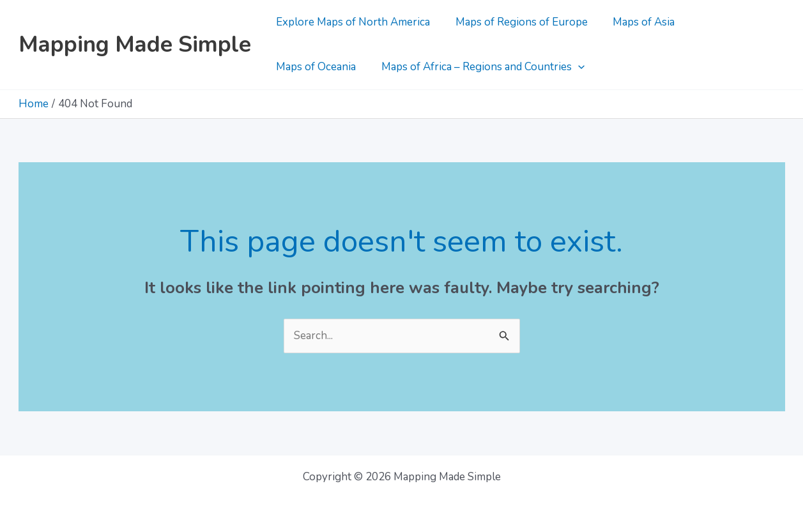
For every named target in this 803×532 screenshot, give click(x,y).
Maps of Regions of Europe (516, 22)
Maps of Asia (635, 22)
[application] (471, 67)
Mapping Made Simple (135, 44)
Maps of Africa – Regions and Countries (376, 67)
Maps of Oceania (728, 22)
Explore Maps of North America (352, 22)
